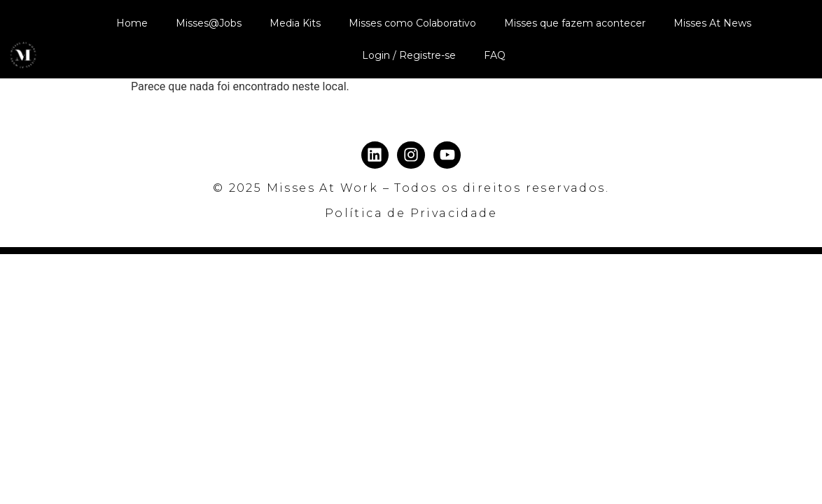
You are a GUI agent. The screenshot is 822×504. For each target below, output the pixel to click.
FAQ (495, 55)
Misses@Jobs (209, 23)
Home (132, 23)
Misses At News (712, 23)
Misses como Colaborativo (412, 23)
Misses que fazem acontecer (575, 23)
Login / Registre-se (409, 55)
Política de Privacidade (411, 213)
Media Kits (295, 23)
